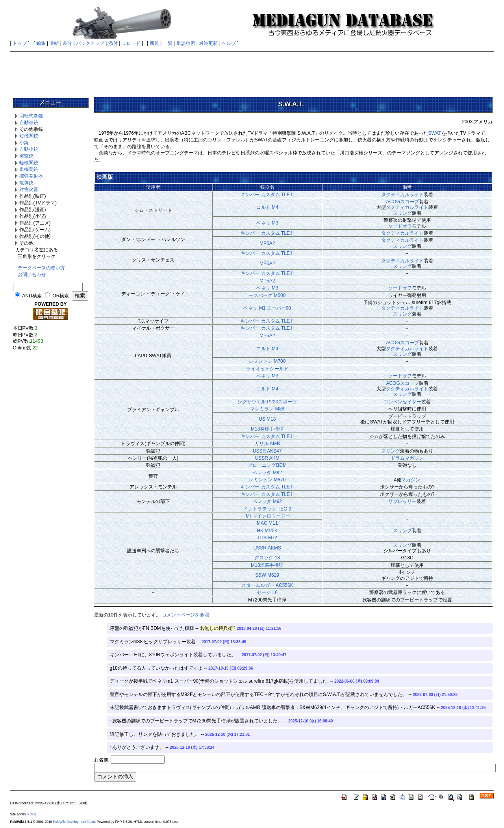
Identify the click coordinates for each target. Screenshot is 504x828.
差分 (67, 43)
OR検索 (61, 296)
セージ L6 (267, 592)
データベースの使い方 (41, 268)
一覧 (168, 43)
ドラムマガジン (407, 458)
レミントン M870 (267, 480)
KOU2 (32, 814)
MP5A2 (267, 243)
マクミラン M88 (267, 409)
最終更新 (208, 43)
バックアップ (90, 43)
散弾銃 (26, 183)
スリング (402, 213)
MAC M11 (267, 523)
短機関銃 (29, 136)
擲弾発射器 (31, 176)
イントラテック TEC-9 (267, 509)
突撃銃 (26, 156)
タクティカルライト (402, 195)
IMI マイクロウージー (267, 516)
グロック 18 (267, 558)
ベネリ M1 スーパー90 (267, 308)
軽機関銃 (29, 163)
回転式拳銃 (31, 116)
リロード (131, 43)
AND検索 (32, 296)
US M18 (267, 419)
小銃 (24, 143)
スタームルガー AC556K (267, 585)
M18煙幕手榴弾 (267, 565)
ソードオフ (400, 226)
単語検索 (186, 43)
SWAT (435, 133)
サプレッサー (402, 501)
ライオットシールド (267, 369)
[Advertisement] (252, 72)
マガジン (411, 480)
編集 (41, 43)
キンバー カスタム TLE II (267, 195)
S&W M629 (267, 575)
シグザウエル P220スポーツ (267, 402)
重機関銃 (29, 169)
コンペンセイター (402, 402)
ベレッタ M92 (267, 473)
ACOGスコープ (402, 202)
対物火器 (29, 189)
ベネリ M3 (267, 223)
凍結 (54, 43)
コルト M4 (267, 207)
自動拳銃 (29, 123)
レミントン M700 (267, 361)
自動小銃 (29, 149)
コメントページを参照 (185, 615)
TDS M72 (267, 538)
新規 (154, 43)
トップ (20, 43)
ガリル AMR (267, 444)
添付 (113, 43)
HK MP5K (267, 531)
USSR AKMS (267, 548)
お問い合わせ (32, 275)
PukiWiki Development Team (74, 822)
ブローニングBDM (267, 465)
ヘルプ (229, 43)
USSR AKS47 (267, 451)
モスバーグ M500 (267, 295)
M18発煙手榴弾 (267, 429)
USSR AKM (267, 458)
